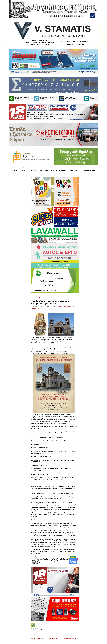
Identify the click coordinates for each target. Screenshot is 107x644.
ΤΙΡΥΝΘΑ (38, 309)
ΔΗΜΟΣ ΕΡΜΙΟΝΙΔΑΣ (89, 170)
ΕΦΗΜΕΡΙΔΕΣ (36, 167)
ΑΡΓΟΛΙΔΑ (33, 170)
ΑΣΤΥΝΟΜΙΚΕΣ (44, 170)
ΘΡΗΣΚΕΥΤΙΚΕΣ (57, 307)
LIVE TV (57, 167)
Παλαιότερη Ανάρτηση (70, 638)
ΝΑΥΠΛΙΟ (65, 173)
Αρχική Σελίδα (25, 167)
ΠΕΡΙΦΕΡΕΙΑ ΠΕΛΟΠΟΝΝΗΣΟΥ (79, 173)
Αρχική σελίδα (53, 638)
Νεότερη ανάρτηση (37, 638)
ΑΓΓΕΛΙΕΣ (15, 170)
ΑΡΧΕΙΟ (64, 167)
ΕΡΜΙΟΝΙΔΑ (47, 173)
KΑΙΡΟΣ (72, 167)
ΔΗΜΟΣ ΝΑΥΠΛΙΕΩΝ (25, 173)
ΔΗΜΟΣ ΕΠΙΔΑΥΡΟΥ (75, 170)
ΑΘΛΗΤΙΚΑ (24, 170)
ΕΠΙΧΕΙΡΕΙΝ (37, 173)
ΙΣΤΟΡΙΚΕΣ (56, 173)
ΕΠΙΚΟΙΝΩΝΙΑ (82, 167)
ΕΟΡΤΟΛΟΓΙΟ (47, 167)
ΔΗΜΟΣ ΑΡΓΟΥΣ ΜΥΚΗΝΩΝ (59, 170)
